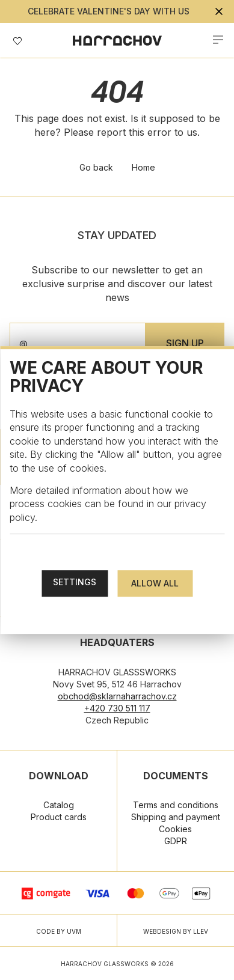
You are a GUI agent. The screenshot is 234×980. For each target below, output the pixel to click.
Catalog (59, 805)
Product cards (59, 817)
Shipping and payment (176, 817)
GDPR (176, 841)
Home (143, 167)
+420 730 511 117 (117, 708)
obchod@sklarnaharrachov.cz (117, 696)
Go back (96, 167)
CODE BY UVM (59, 931)
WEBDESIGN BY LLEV (176, 931)
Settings (75, 582)
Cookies (175, 829)
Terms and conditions (176, 805)
